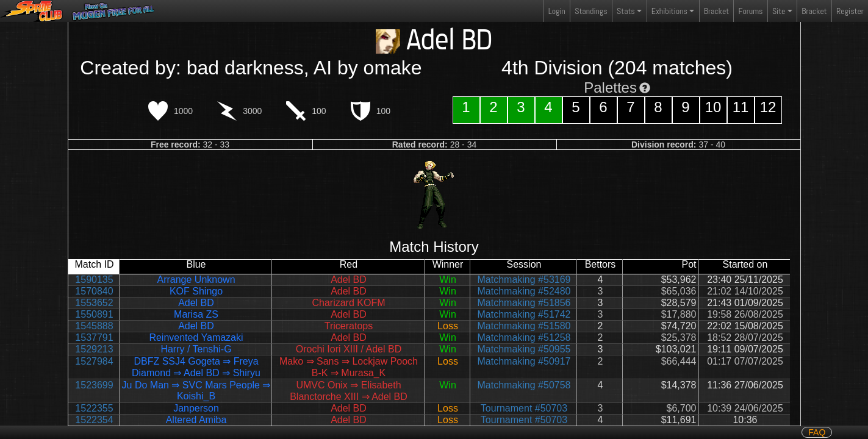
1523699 (94, 385)
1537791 (94, 337)
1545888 (94, 326)
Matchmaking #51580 (524, 326)
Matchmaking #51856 (524, 303)
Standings (590, 14)
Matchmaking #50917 (524, 361)
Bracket (716, 11)
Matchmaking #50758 (524, 385)
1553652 (94, 303)
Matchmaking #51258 (524, 337)
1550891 (94, 314)
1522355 (94, 408)
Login (557, 11)
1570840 (94, 291)
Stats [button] (626, 11)
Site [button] (779, 11)
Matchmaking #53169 (524, 280)
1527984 (94, 361)
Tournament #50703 (524, 408)
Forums (751, 11)
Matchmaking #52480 (524, 291)
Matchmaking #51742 (524, 314)
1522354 (94, 420)
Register (850, 11)
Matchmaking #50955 (524, 349)
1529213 (94, 349)
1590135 (94, 280)
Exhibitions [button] (669, 11)
